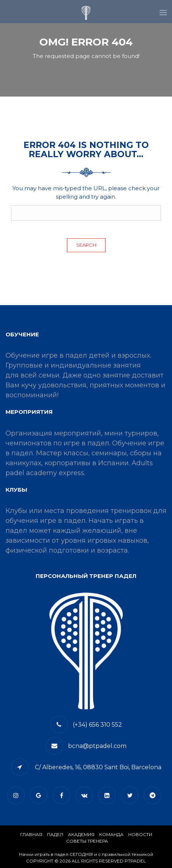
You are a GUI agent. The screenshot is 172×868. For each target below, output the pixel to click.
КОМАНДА (111, 834)
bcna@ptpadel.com (97, 746)
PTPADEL (135, 861)
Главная (31, 834)
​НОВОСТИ (140, 834)
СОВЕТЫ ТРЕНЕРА (87, 841)
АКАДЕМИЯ (81, 834)
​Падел (55, 834)
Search (86, 245)
